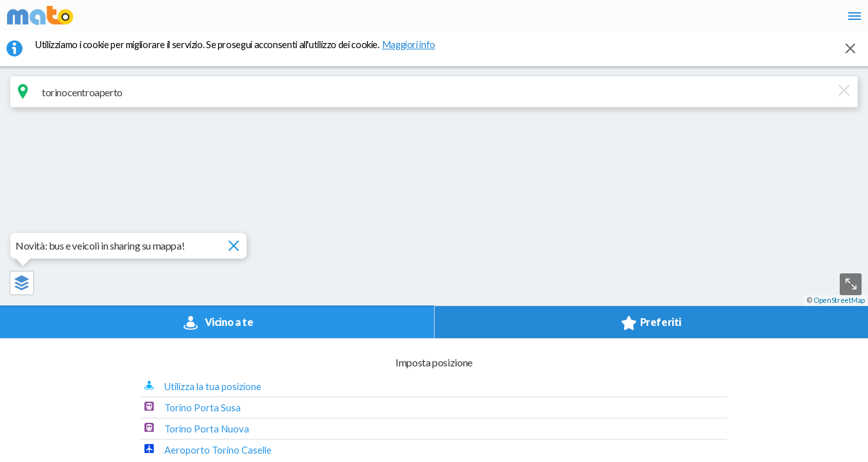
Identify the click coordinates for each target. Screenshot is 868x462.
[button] (653, 100)
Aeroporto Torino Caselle (715, 228)
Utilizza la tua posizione (710, 164)
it (670, 19)
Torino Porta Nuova (704, 207)
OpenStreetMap (839, 457)
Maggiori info (415, 52)
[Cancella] (486, 99)
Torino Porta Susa (699, 185)
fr (719, 19)
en (694, 19)
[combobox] (272, 99)
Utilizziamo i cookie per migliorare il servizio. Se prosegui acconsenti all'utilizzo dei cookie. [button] (243, 52)
